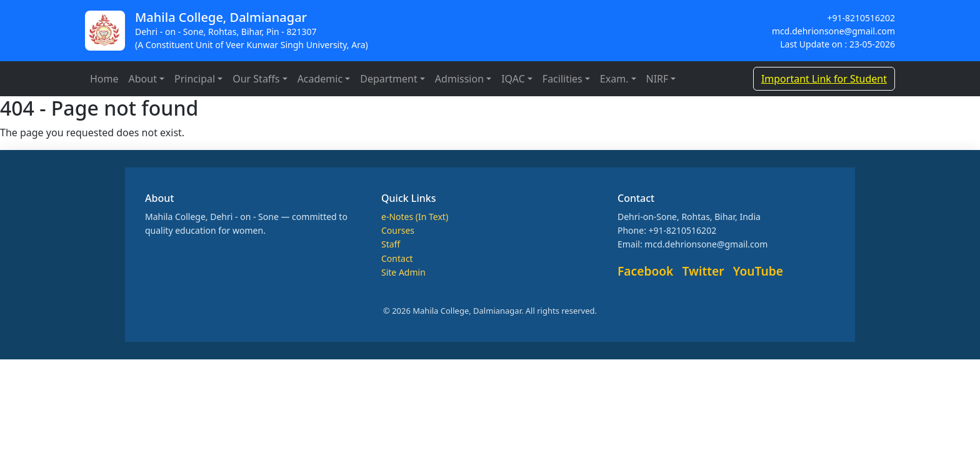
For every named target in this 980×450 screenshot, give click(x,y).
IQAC (513, 79)
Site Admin (403, 272)
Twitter (703, 271)
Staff (391, 244)
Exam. (614, 79)
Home (104, 79)
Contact (397, 258)
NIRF (657, 79)
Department (389, 79)
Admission (459, 79)
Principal (195, 79)
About (143, 79)
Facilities (562, 79)
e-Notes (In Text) (415, 217)
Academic (320, 79)
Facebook (645, 271)
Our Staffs (256, 79)
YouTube (758, 271)
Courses (398, 230)
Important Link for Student (824, 79)
